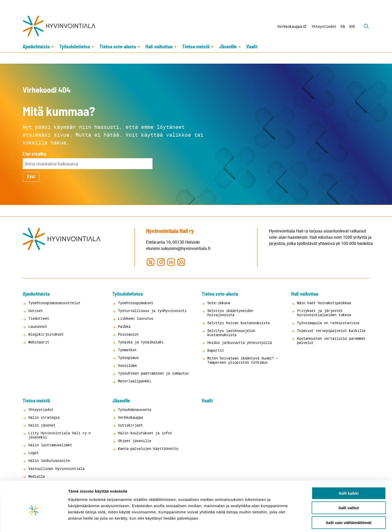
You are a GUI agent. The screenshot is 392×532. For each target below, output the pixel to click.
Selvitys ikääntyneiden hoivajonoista (230, 313)
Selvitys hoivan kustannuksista (238, 323)
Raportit (216, 350)
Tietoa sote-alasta (118, 47)
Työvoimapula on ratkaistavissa (328, 323)
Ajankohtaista (36, 47)
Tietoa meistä (196, 47)
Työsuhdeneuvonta (135, 410)
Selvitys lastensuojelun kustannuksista (231, 333)
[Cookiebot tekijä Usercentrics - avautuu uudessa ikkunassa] (34, 522)
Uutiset (36, 311)
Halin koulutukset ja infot (145, 433)
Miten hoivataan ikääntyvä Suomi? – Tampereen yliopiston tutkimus (243, 360)
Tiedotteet (39, 319)
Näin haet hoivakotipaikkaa (324, 303)
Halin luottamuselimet (50, 445)
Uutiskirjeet (130, 425)
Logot (34, 453)
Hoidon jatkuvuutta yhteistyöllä (240, 343)
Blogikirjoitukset (46, 334)
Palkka (124, 326)
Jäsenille (228, 47)
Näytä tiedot (278, 522)
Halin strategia (44, 417)
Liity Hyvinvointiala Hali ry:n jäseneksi (59, 435)
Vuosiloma (127, 365)
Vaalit (252, 47)
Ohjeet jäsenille (135, 441)
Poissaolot (128, 334)
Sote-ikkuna (219, 303)
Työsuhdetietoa (75, 47)
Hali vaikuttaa (159, 47)
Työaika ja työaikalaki (141, 342)
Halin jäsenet (42, 425)
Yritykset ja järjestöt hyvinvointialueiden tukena (324, 313)
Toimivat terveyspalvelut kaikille (331, 331)
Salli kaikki (349, 470)
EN (343, 26)
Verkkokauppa (290, 26)
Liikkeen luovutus (136, 319)
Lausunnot (38, 326)
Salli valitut (348, 485)
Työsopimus (128, 358)
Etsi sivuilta (34, 154)
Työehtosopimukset (136, 303)
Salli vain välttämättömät (349, 499)
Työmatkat (127, 350)
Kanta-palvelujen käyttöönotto (148, 448)
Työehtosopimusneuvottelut (54, 303)
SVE (352, 26)
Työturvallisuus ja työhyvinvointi (152, 311)
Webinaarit (39, 342)
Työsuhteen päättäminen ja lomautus (153, 373)
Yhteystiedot (324, 26)
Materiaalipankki (135, 381)
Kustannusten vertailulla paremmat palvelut (331, 340)
